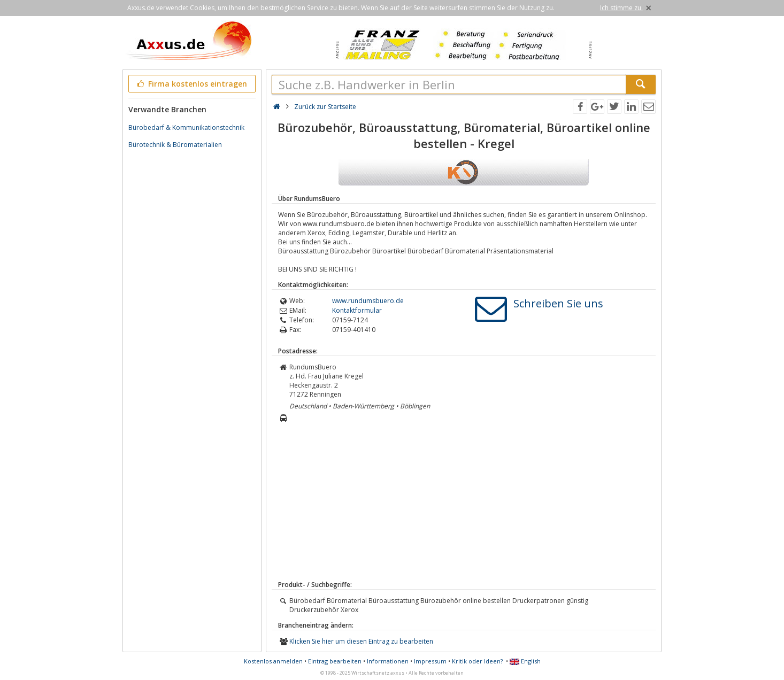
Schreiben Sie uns (558, 303)
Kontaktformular (357, 310)
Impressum (430, 661)
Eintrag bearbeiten (335, 661)
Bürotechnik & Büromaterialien (175, 145)
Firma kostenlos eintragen (191, 84)
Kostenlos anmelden (273, 661)
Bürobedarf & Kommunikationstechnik (186, 127)
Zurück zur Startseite (325, 107)
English (525, 661)
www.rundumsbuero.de (368, 301)
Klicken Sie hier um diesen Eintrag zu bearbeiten (361, 641)
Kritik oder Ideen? (477, 661)
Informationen (388, 661)
